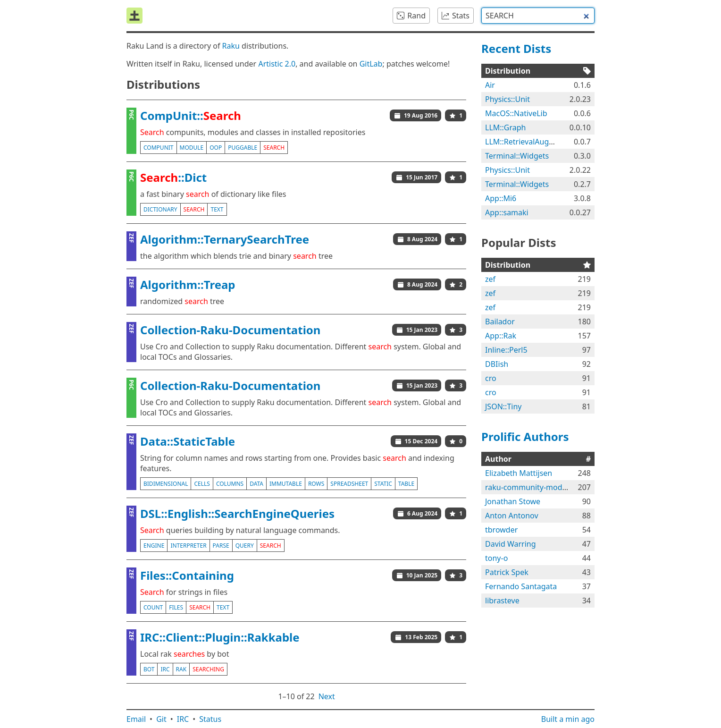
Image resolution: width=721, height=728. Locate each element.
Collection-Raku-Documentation (230, 330)
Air (490, 85)
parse (221, 546)
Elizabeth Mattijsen (519, 473)
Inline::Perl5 (506, 350)
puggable (243, 148)
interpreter (188, 546)
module (192, 148)
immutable (286, 484)
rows (316, 484)
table (406, 484)
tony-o (496, 558)
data (256, 484)
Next (327, 696)
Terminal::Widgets (517, 156)
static (383, 484)
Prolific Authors (525, 436)
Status (210, 719)
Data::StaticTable (188, 441)
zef (490, 279)
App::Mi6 (501, 198)
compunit (159, 148)
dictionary (160, 209)
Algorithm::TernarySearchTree (225, 239)
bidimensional (166, 484)
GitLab (371, 64)
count (153, 607)
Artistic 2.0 (277, 64)
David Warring (511, 544)
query (245, 546)
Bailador (500, 322)
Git (161, 719)
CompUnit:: (191, 115)
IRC (183, 719)
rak (181, 669)
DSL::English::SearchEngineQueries (237, 513)
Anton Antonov (512, 516)
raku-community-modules (531, 487)
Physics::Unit (507, 99)
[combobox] (538, 16)
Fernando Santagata (521, 586)
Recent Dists (516, 48)
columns (230, 484)
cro (491, 378)
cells (202, 484)
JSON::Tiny (503, 406)
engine (154, 546)
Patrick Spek (507, 572)
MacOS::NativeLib (516, 113)
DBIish (497, 364)
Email (136, 719)
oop (216, 148)
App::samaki (507, 212)
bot (149, 669)
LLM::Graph (506, 127)
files (176, 607)
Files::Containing (187, 575)
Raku (231, 46)
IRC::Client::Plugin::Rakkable (220, 637)
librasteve (502, 601)
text (217, 209)
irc (165, 669)
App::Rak (501, 336)
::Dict (173, 177)
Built (568, 719)
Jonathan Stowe (513, 501)
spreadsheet (349, 484)
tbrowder (501, 530)
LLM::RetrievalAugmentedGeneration (551, 142)
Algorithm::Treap (188, 284)
